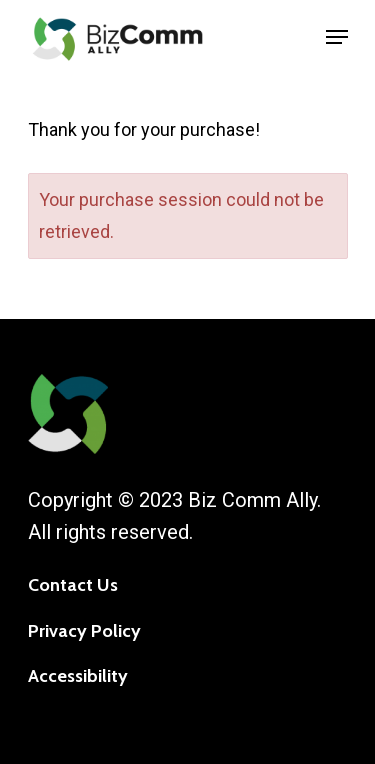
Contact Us (73, 585)
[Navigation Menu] (337, 37)
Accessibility (78, 676)
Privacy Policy (84, 631)
